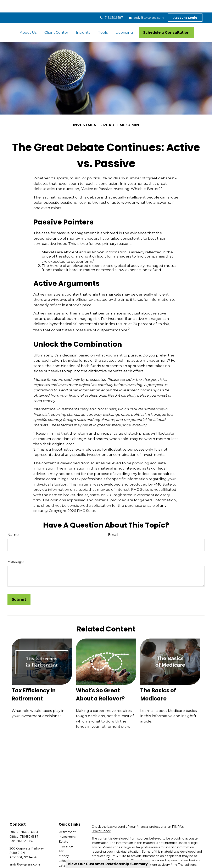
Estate (63, 829)
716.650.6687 (111, 5)
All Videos (66, 858)
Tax (61, 839)
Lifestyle (65, 848)
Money (64, 843)
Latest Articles (69, 853)
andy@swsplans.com (146, 5)
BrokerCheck (101, 819)
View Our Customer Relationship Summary (108, 864)
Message (16, 549)
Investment (67, 824)
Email (113, 522)
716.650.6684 (29, 820)
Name (13, 522)
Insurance (66, 834)
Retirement (67, 820)
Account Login (185, 5)
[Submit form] (19, 587)
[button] (28, 20)
